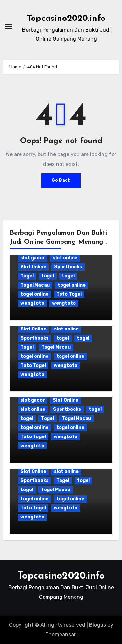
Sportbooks (68, 267)
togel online (72, 285)
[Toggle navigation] (8, 27)
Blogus (98, 625)
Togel (27, 276)
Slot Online (33, 267)
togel (48, 276)
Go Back (61, 180)
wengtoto (32, 303)
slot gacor (33, 258)
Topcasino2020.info (66, 19)
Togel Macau (35, 285)
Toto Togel (69, 294)
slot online (65, 258)
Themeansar (60, 634)
